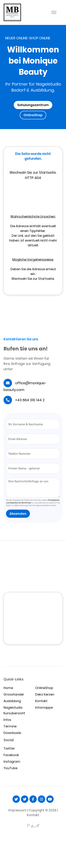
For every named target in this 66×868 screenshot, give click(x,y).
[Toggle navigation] (54, 12)
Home (8, 688)
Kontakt (41, 701)
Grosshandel (14, 694)
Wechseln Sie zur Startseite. (33, 279)
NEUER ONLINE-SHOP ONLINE (28, 38)
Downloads (12, 733)
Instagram (12, 761)
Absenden (18, 514)
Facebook (11, 755)
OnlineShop (33, 115)
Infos (7, 720)
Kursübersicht (14, 713)
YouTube (10, 768)
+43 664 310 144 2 (30, 400)
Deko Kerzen (45, 694)
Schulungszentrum (33, 105)
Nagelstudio (13, 707)
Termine (10, 726)
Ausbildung (12, 701)
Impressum (18, 810)
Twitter (9, 748)
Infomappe (44, 707)
